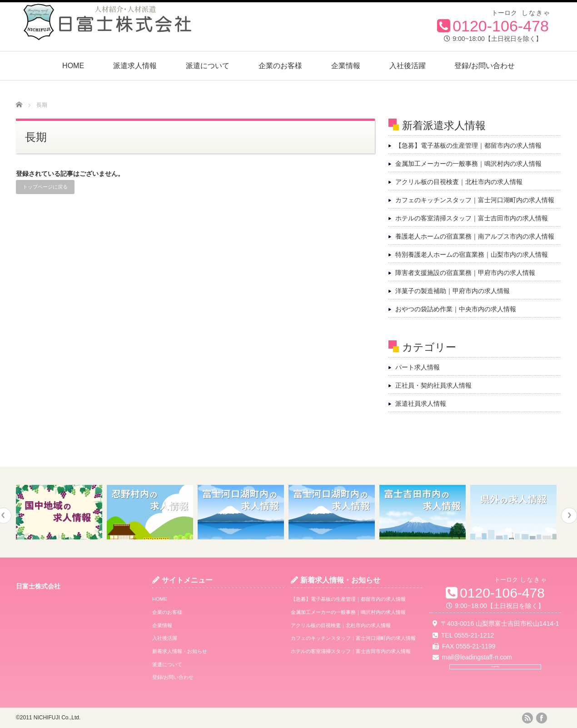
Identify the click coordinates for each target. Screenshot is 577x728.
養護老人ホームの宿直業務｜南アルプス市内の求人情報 (475, 236)
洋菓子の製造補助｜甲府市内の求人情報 (453, 291)
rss (527, 718)
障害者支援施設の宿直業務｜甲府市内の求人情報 (465, 273)
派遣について (208, 66)
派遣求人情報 (135, 66)
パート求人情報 (418, 367)
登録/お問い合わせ (484, 66)
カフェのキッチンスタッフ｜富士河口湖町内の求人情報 (475, 200)
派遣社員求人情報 (421, 404)
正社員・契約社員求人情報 (433, 385)
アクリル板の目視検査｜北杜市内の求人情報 (459, 182)
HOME (73, 66)
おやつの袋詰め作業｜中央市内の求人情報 (456, 309)
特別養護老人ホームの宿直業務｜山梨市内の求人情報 (472, 254)
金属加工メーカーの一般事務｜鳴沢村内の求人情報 (468, 164)
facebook (542, 718)
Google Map (495, 678)
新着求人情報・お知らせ (180, 651)
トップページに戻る (45, 187)
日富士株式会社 (38, 586)
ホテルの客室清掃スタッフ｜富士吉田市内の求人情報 (472, 218)
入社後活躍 (408, 66)
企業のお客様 (280, 66)
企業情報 (346, 66)
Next (569, 516)
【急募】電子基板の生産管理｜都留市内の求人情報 (468, 145)
